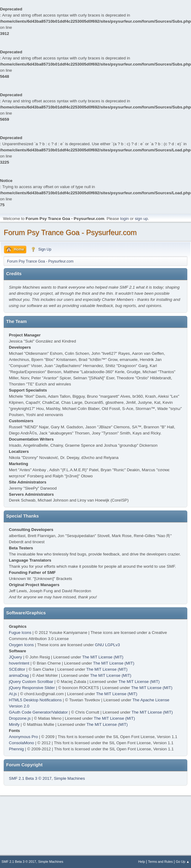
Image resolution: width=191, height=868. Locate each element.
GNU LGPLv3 (107, 645)
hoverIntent (19, 663)
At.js (13, 694)
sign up (141, 219)
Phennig (16, 749)
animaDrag (19, 675)
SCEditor (17, 669)
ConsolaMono (21, 743)
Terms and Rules (161, 862)
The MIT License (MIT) (103, 657)
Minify (14, 724)
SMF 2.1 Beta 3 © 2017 (30, 778)
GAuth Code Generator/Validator (38, 712)
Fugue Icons (20, 633)
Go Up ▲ (183, 862)
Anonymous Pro (23, 737)
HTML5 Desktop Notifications (35, 700)
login (125, 219)
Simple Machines (69, 778)
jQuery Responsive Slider (32, 688)
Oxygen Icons (21, 645)
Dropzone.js (20, 718)
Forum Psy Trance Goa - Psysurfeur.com (70, 232)
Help (142, 862)
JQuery (15, 657)
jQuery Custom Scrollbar (31, 682)
